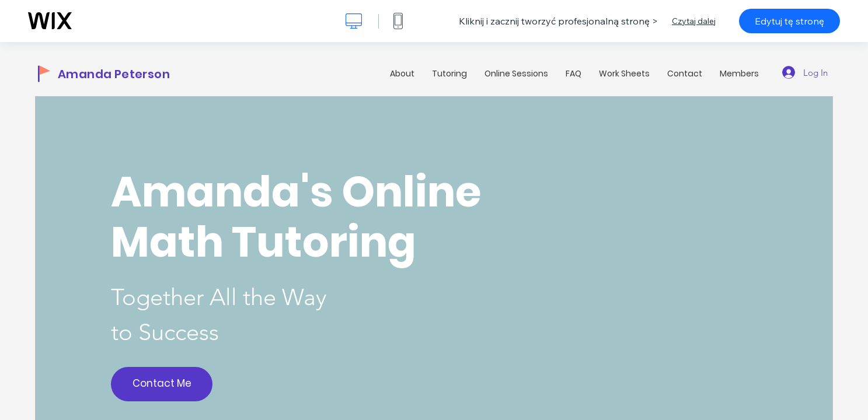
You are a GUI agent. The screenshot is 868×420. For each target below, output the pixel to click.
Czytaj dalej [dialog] (694, 21)
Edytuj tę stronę (789, 21)
